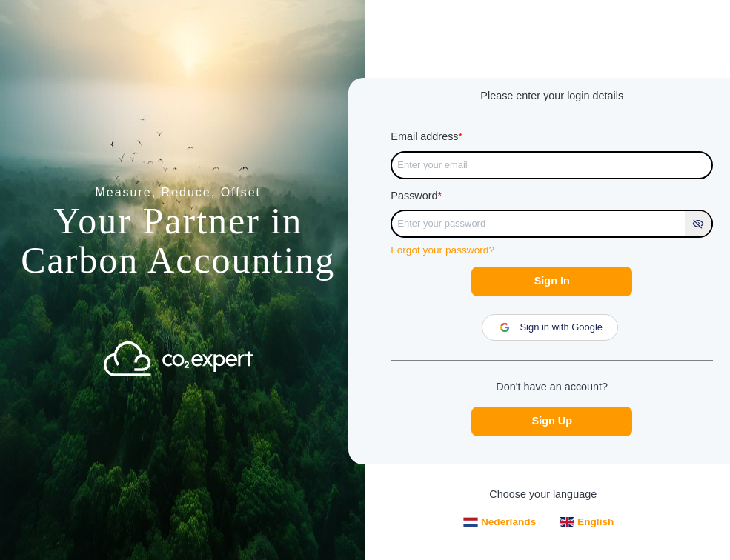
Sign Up (552, 421)
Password (416, 196)
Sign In (552, 281)
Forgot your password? (442, 250)
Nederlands (500, 522)
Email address (427, 136)
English (587, 522)
